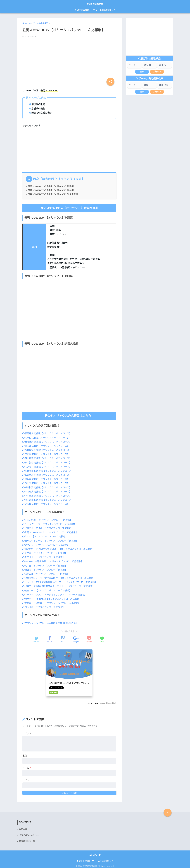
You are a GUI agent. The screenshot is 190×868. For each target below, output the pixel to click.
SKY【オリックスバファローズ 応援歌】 (44, 606)
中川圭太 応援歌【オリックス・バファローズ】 (48, 495)
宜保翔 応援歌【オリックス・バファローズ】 (46, 504)
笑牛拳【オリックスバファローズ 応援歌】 (45, 553)
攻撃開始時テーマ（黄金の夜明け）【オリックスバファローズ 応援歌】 (60, 577)
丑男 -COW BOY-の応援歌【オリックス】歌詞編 (51, 186)
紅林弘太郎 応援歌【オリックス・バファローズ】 (49, 471)
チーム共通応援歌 (108, 703)
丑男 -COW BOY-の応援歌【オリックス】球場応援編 (54, 194)
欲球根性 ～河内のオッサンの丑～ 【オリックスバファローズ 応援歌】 (60, 548)
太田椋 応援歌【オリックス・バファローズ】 (46, 438)
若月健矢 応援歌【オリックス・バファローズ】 (48, 442)
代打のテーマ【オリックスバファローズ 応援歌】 (49, 528)
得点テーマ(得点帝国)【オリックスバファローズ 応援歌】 (53, 598)
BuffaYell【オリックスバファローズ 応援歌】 (46, 573)
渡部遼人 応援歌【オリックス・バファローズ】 (48, 433)
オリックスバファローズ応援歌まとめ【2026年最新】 (51, 622)
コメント (27, 733)
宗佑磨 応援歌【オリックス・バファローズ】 (46, 454)
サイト (26, 779)
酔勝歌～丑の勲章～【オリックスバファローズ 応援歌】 (52, 602)
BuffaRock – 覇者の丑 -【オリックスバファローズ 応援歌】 (54, 561)
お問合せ (23, 829)
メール (27, 767)
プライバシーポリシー (29, 835)
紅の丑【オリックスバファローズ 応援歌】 (45, 565)
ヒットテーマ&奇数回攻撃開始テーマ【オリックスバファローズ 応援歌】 (61, 581)
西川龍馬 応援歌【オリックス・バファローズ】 (48, 458)
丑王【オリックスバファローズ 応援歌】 (44, 557)
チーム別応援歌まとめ (104, 10)
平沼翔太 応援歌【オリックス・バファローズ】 (48, 491)
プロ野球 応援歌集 (95, 3)
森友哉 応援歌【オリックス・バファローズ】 (46, 446)
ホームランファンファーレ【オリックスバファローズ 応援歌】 (55, 594)
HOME (95, 855)
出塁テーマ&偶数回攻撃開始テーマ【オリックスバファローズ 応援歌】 (60, 586)
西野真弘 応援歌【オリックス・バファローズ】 (48, 450)
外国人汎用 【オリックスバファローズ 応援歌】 (48, 519)
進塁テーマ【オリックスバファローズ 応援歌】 (48, 590)
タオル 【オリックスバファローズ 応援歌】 (46, 536)
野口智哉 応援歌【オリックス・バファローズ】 (48, 462)
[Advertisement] (69, 61)
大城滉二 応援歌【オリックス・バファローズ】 (48, 466)
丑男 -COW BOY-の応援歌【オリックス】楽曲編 (51, 190)
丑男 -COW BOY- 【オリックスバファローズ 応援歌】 (51, 532)
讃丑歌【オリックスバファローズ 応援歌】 (45, 569)
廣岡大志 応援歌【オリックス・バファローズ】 (48, 475)
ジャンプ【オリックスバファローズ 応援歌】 (46, 544)
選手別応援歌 (82, 10)
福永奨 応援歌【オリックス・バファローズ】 (46, 479)
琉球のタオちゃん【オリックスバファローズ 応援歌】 (51, 540)
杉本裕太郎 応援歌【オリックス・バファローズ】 (49, 500)
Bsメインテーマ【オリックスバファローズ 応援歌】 (50, 524)
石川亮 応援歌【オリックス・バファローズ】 (46, 483)
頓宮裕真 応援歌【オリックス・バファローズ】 (48, 487)
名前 (25, 755)
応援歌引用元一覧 (27, 841)
